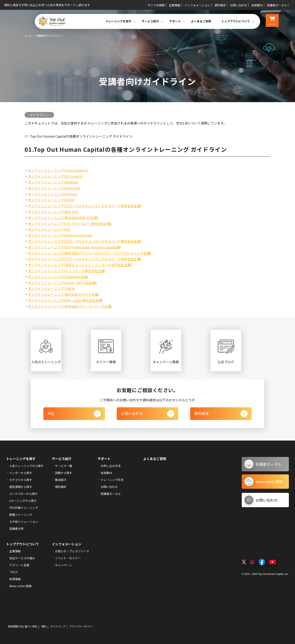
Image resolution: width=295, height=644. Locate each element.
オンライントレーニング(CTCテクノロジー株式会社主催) (70, 224)
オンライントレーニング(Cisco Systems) (58, 170)
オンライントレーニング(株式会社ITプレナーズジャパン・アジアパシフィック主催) (90, 253)
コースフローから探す (23, 494)
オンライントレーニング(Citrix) (51, 200)
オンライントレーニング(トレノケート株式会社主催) (67, 271)
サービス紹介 (62, 459)
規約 (44, 626)
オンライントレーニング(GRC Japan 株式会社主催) (65, 300)
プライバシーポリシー (82, 626)
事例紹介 (61, 480)
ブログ (14, 572)
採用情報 (15, 579)
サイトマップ (58, 626)
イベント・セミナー (68, 558)
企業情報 (175, 5)
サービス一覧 (64, 466)
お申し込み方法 (111, 466)
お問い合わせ (238, 5)
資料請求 (220, 5)
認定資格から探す (21, 487)
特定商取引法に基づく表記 (23, 626)
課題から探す (64, 473)
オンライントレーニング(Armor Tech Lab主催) (62, 283)
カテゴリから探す (21, 480)
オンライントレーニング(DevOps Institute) (60, 235)
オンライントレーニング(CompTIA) (54, 188)
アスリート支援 (19, 565)
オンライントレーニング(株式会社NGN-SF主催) (63, 218)
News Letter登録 (20, 586)
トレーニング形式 (112, 480)
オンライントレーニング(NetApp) (53, 182)
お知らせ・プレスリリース (72, 551)
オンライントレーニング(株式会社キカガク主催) (64, 294)
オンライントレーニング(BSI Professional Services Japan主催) (74, 247)
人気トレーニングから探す (26, 466)
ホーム (28, 36)
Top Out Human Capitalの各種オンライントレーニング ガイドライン (81, 136)
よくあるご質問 (201, 21)
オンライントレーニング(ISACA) (52, 288)
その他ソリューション (24, 522)
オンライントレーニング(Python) (53, 194)
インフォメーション (197, 5)
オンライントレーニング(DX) (49, 229)
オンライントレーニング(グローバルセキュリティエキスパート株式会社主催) (85, 206)
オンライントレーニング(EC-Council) (55, 176)
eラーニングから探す (23, 501)
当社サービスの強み (22, 558)
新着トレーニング (21, 515)
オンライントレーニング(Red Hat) (53, 212)
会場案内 (257, 5)
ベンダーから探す (21, 473)
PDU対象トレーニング (24, 508)
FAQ (74, 414)
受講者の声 (16, 529)
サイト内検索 (156, 5)
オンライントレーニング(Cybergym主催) (58, 277)
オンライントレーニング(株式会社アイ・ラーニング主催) (70, 306)
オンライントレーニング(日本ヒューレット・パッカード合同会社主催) (80, 265)
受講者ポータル (277, 5)
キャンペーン (63, 565)
